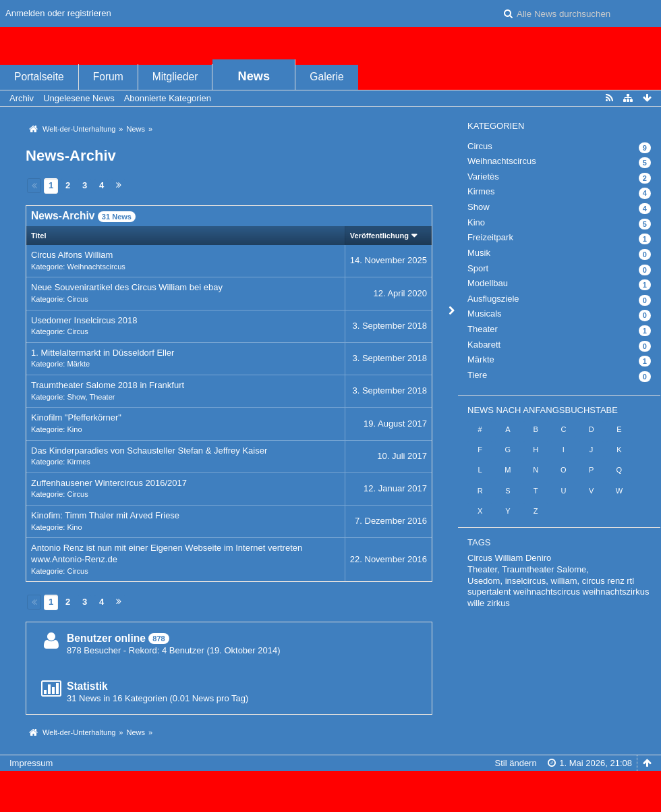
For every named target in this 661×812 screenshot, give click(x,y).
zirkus (498, 603)
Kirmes (78, 462)
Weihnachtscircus (96, 267)
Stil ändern (516, 763)
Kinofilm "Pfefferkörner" (76, 417)
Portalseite (39, 77)
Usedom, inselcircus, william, (523, 581)
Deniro (538, 558)
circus (594, 581)
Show (76, 397)
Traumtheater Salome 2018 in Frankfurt (108, 385)
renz (615, 581)
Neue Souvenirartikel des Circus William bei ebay (127, 287)
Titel (39, 236)
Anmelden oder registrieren (58, 13)
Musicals (485, 314)
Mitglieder (175, 77)
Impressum (31, 763)
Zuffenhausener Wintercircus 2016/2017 (109, 483)
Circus (77, 299)
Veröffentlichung (379, 236)
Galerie (326, 77)
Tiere (477, 375)
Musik (479, 253)
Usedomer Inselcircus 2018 (84, 320)
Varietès (483, 177)
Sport (478, 268)
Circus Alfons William (72, 255)
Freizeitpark (490, 237)
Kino (74, 429)
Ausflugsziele (493, 299)
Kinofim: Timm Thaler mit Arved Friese (105, 515)
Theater (102, 397)
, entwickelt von (330, 785)
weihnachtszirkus (616, 592)
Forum (108, 77)
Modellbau (488, 283)
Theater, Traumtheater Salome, (528, 569)
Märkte (78, 364)
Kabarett (484, 345)
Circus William (495, 558)
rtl (630, 581)
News (254, 76)
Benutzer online (106, 638)
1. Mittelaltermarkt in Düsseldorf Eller (103, 353)
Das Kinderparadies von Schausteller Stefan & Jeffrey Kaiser (149, 451)
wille (476, 603)
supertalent (489, 592)
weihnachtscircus (547, 592)
